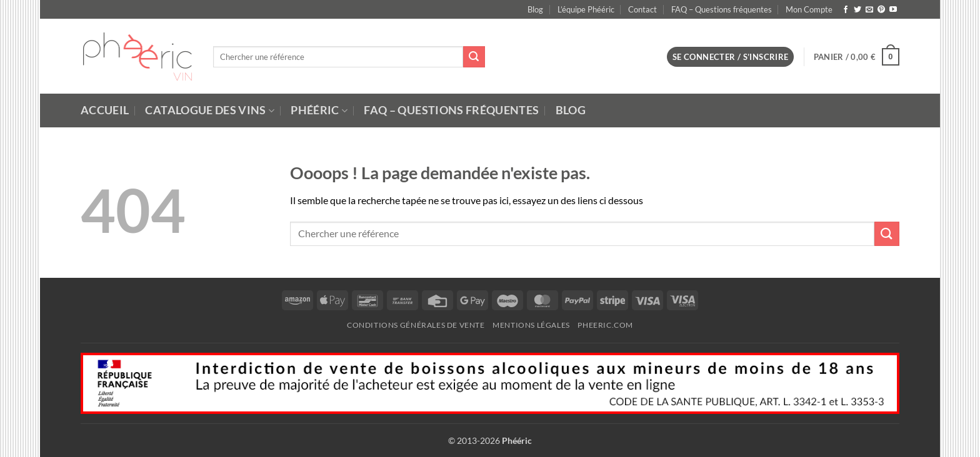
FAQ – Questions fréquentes (722, 9)
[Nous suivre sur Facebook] (846, 10)
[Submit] (474, 57)
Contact (642, 9)
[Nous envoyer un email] (869, 10)
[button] (731, 57)
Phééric (319, 110)
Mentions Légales (531, 325)
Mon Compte (809, 9)
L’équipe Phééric (586, 9)
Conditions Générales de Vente (416, 325)
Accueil (105, 110)
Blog (535, 9)
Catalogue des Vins (210, 110)
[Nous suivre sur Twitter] (857, 10)
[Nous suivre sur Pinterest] (881, 10)
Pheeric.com (605, 325)
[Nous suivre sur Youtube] (893, 10)
